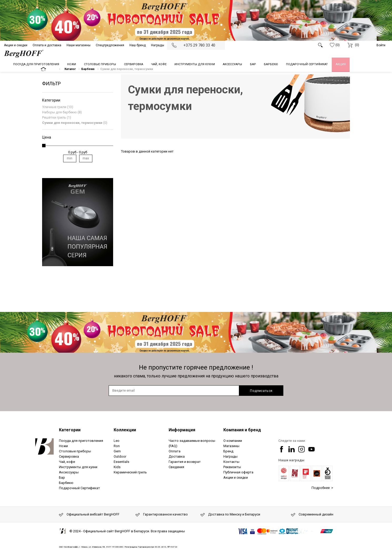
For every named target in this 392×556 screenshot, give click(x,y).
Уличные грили (54, 107)
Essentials (121, 462)
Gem (117, 451)
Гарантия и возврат (185, 462)
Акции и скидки (16, 45)
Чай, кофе (67, 462)
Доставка (177, 456)
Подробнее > (322, 488)
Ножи (63, 446)
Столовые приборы (75, 451)
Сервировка (69, 456)
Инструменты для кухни (78, 467)
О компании (233, 441)
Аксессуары (69, 472)
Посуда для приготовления (81, 441)
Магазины (231, 446)
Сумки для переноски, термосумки (72, 123)
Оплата (175, 451)
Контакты (231, 462)
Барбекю (66, 483)
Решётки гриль (54, 117)
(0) (335, 45)
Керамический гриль (130, 472)
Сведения (176, 467)
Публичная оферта (238, 472)
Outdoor (120, 456)
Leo (117, 441)
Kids (117, 467)
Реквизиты (232, 467)
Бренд (228, 451)
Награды (158, 45)
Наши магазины (79, 45)
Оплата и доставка (47, 45)
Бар (62, 477)
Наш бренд (138, 45)
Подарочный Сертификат (79, 488)
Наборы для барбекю (59, 112)
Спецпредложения (110, 45)
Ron (117, 446)
